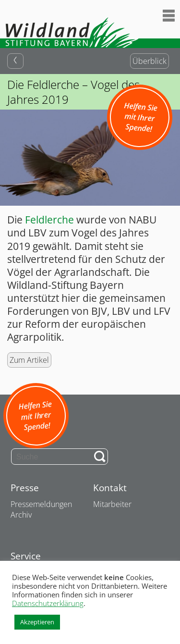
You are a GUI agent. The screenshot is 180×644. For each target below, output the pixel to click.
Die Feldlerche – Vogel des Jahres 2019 (73, 92)
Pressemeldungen (41, 504)
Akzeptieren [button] (37, 622)
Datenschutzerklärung (48, 603)
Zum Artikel (29, 360)
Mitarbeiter (112, 504)
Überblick (150, 61)
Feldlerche (49, 220)
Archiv (21, 515)
